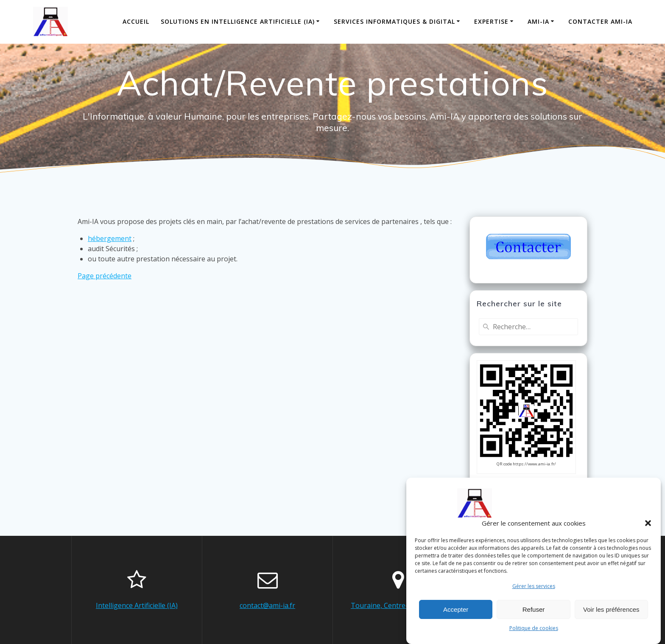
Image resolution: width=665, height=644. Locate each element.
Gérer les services (534, 590)
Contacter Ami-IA (600, 21)
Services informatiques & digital (394, 21)
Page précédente (105, 276)
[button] (648, 527)
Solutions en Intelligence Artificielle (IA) (238, 21)
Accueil (136, 21)
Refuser (534, 614)
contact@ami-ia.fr (267, 605)
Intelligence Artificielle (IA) (137, 605)
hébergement (110, 238)
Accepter (456, 614)
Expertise (491, 21)
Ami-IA (538, 21)
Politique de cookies (534, 632)
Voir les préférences (611, 614)
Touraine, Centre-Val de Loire (398, 605)
